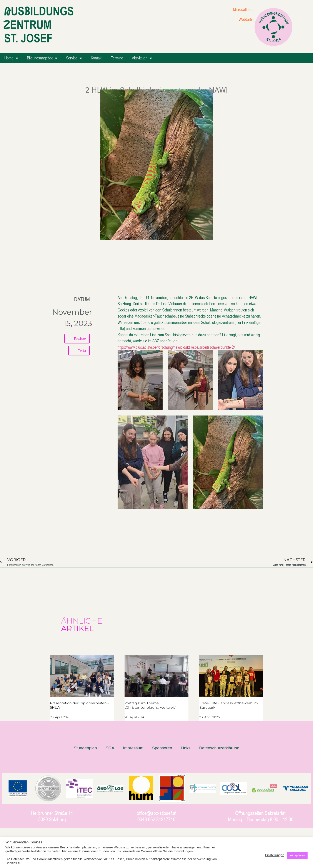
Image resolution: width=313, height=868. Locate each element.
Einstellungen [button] (275, 855)
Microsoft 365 (243, 9)
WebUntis (246, 19)
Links (186, 748)
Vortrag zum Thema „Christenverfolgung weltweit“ (150, 705)
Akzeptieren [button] (297, 855)
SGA (110, 748)
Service (74, 58)
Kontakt (97, 58)
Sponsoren (162, 748)
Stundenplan (85, 748)
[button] (77, 339)
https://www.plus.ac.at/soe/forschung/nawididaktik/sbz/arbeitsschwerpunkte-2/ (176, 347)
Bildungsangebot (42, 58)
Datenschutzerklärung (219, 748)
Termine (117, 58)
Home (11, 58)
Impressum (133, 748)
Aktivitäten (142, 58)
